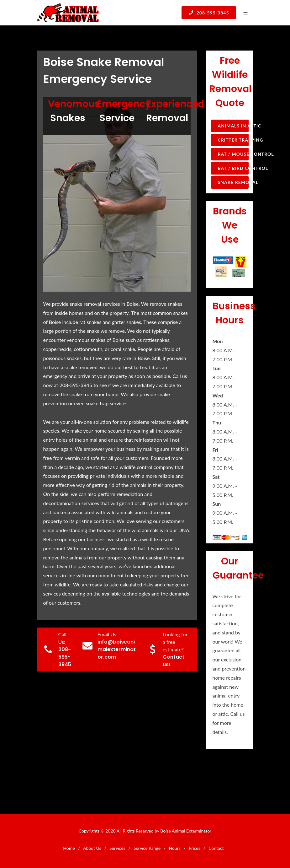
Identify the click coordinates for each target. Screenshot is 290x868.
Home (69, 848)
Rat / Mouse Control (233, 154)
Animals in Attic (233, 126)
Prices (195, 848)
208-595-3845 (209, 13)
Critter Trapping (233, 140)
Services (117, 848)
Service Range (147, 848)
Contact (216, 848)
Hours (174, 848)
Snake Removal (233, 182)
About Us (92, 848)
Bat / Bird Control (233, 168)
